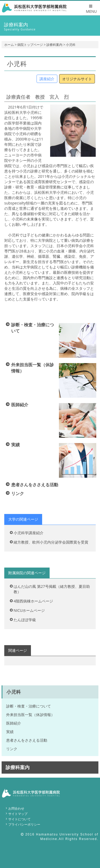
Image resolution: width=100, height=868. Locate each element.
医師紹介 (14, 723)
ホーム (9, 45)
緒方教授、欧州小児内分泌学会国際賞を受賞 (51, 542)
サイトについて (19, 819)
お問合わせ (16, 808)
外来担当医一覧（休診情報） (30, 715)
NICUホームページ (29, 610)
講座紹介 (47, 79)
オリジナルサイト (77, 79)
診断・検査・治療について (29, 706)
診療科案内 (54, 45)
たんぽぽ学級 (25, 620)
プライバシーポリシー (24, 824)
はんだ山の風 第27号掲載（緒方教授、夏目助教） (52, 589)
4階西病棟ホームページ (33, 601)
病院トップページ (30, 45)
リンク (12, 749)
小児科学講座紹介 (29, 533)
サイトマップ (18, 814)
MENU (91, 9)
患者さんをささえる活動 (27, 740)
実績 (10, 732)
